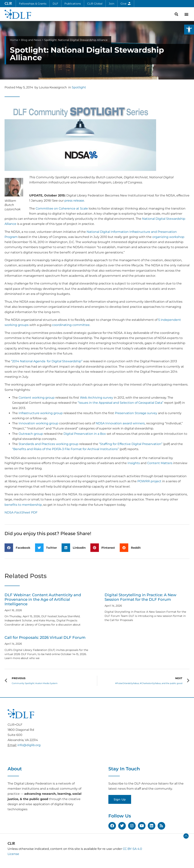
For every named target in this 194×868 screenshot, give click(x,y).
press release (74, 201)
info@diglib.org (29, 745)
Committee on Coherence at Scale (62, 208)
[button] (189, 30)
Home (14, 40)
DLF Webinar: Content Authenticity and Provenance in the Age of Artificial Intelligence (43, 599)
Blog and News (31, 40)
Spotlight (79, 87)
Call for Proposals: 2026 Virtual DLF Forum (45, 637)
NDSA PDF (21, 512)
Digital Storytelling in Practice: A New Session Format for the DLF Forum (140, 597)
